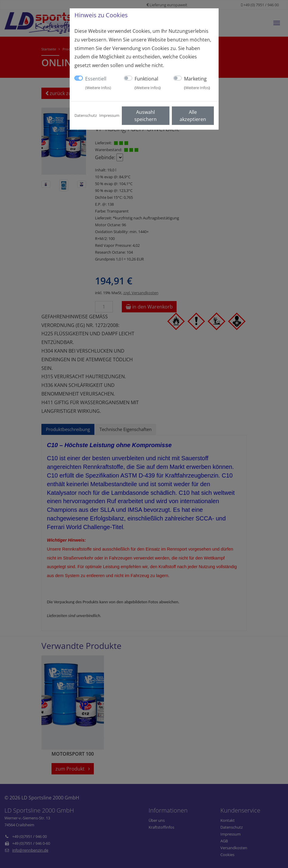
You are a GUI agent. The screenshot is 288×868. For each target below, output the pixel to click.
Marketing (197, 83)
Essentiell (98, 83)
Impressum (109, 115)
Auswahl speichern (145, 116)
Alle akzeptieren (193, 116)
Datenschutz (86, 115)
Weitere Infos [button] (98, 88)
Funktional (148, 83)
